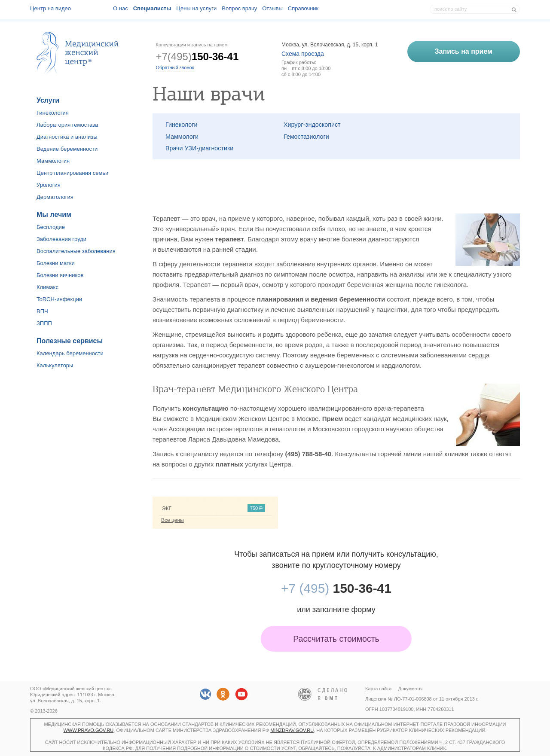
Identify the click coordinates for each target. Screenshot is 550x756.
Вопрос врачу (239, 8)
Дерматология (55, 197)
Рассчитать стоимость (336, 639)
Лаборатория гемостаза (67, 125)
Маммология (53, 161)
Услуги (48, 100)
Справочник (303, 8)
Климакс (47, 287)
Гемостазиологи (306, 137)
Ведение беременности (67, 149)
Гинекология (53, 113)
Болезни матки (56, 263)
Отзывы (272, 8)
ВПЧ (42, 311)
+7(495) (197, 56)
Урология (49, 185)
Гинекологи (181, 125)
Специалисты (152, 8)
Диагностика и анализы (67, 137)
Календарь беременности (70, 353)
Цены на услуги (196, 8)
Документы (411, 689)
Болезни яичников (60, 275)
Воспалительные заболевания (76, 251)
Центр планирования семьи (72, 173)
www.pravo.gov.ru (89, 730)
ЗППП (44, 323)
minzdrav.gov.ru (292, 730)
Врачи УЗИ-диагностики (199, 148)
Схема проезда (303, 54)
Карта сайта (378, 689)
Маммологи (182, 137)
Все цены (173, 520)
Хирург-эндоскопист (312, 125)
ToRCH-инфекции (59, 299)
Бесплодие (51, 227)
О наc (121, 8)
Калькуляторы (55, 365)
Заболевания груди (61, 239)
